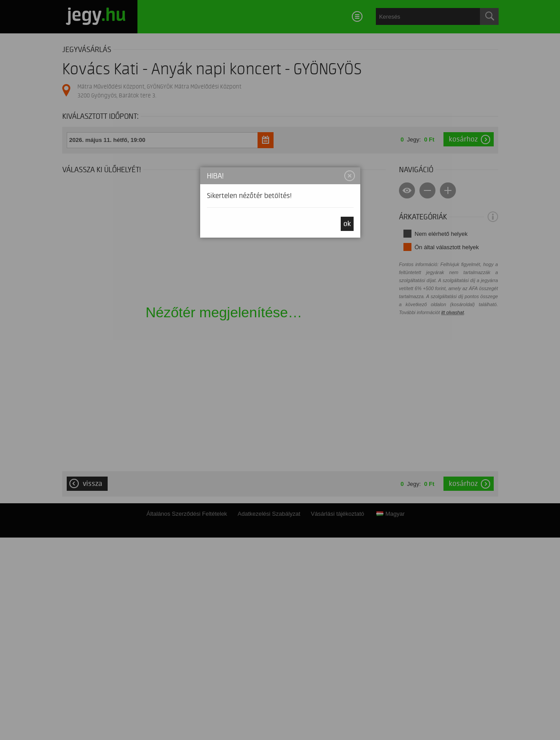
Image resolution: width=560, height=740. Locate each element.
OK (347, 224)
